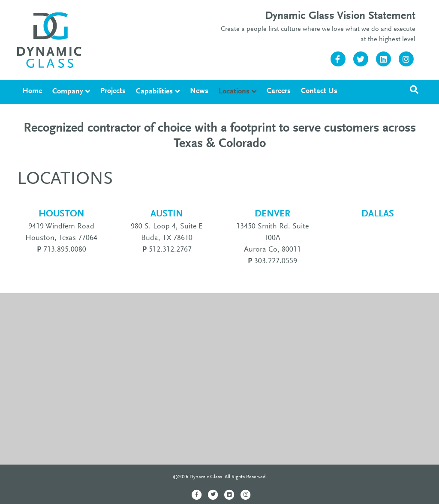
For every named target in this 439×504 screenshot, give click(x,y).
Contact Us (319, 91)
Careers (279, 91)
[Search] (414, 90)
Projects (113, 91)
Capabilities (154, 92)
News (199, 91)
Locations (234, 92)
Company (68, 92)
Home (32, 91)
